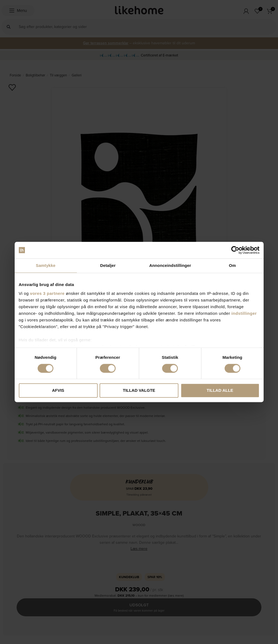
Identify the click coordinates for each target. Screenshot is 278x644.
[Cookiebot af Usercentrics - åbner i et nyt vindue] (235, 250)
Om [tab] (232, 265)
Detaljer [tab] (108, 265)
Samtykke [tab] (46, 265)
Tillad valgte (139, 391)
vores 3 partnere (47, 293)
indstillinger (244, 313)
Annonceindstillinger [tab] (170, 265)
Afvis (58, 391)
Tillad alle (220, 391)
